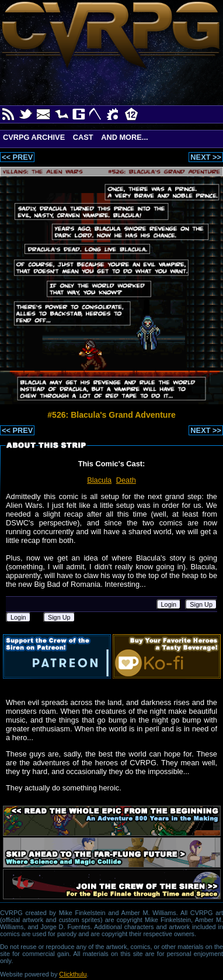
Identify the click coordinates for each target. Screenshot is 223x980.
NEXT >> (206, 157)
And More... (124, 137)
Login (169, 604)
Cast (83, 137)
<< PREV (17, 157)
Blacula (99, 480)
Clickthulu (73, 974)
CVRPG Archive (34, 137)
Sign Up (201, 604)
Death (126, 480)
